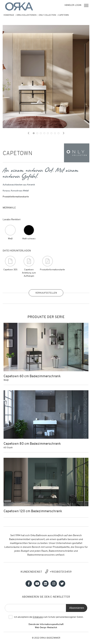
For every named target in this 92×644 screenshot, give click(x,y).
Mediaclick (52, 628)
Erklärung (38, 617)
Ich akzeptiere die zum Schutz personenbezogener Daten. (49, 617)
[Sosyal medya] (29, 584)
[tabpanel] (46, 77)
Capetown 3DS (10, 263)
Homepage (9, 15)
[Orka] (19, 6)
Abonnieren (77, 608)
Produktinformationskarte (16, 197)
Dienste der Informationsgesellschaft (46, 624)
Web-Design (41, 628)
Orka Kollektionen (27, 15)
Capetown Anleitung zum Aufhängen (29, 266)
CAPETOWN (64, 15)
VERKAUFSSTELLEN (46, 293)
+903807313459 (61, 572)
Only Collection (47, 15)
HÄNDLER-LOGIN (73, 5)
